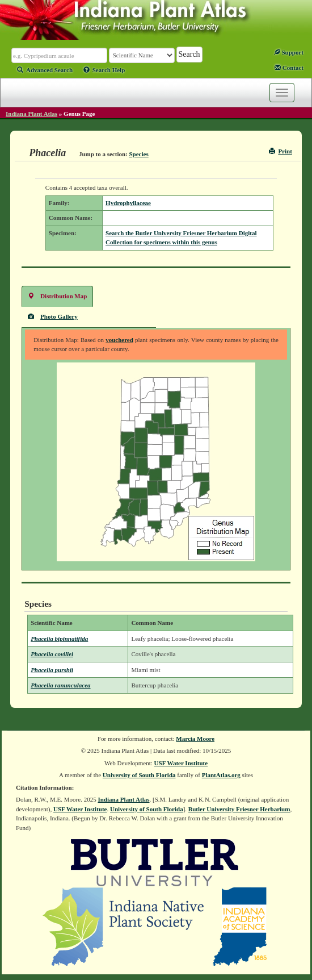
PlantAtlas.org (221, 775)
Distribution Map (57, 296)
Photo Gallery (53, 316)
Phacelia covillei (52, 654)
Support (289, 52)
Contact (289, 68)
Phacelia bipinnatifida (59, 639)
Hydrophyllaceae (128, 203)
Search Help (104, 70)
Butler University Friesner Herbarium (239, 809)
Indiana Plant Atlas (31, 114)
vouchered (119, 340)
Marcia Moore (195, 739)
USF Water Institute (181, 763)
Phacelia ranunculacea (60, 685)
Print (281, 151)
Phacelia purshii (52, 670)
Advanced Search (45, 70)
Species (139, 154)
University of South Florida (139, 775)
